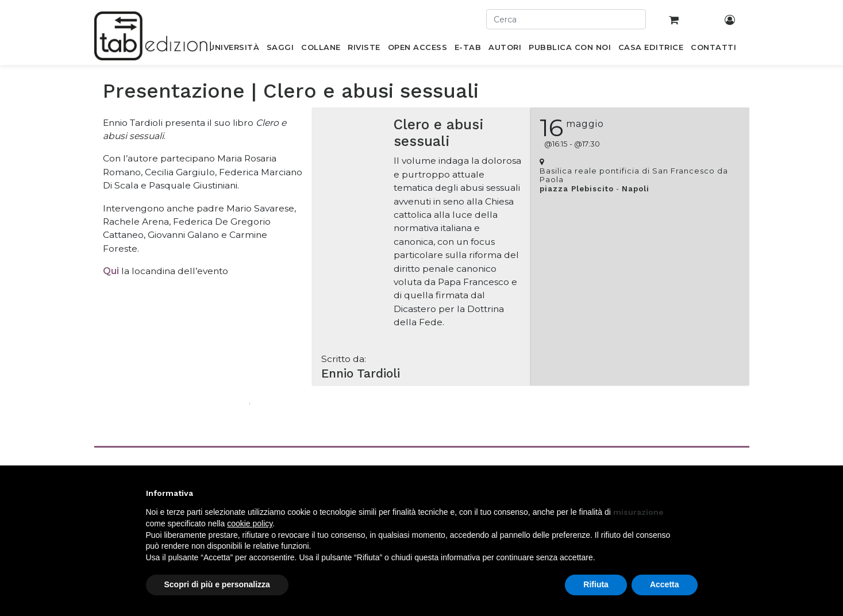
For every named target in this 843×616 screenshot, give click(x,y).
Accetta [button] (665, 584)
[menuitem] (234, 49)
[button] (692, 493)
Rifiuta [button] (596, 584)
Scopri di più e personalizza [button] (217, 584)
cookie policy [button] (250, 523)
